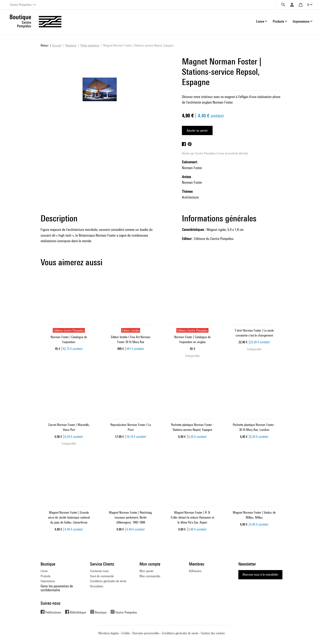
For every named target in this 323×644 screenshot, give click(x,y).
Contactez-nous (99, 571)
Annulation (97, 586)
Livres (44, 571)
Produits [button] (278, 21)
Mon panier (147, 571)
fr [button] (308, 5)
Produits (46, 576)
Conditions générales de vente (108, 581)
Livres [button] (260, 21)
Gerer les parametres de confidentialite (57, 588)
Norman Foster (192, 168)
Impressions (48, 581)
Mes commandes (150, 576)
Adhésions (195, 571)
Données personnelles (146, 633)
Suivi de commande (102, 576)
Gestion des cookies (213, 633)
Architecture (190, 197)
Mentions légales (109, 633)
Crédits (126, 633)
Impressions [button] (301, 21)
